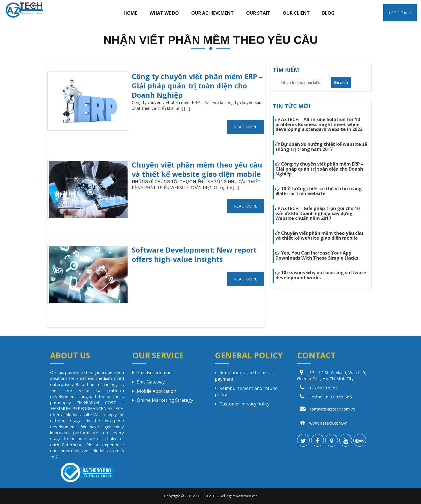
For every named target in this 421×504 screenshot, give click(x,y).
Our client (296, 13)
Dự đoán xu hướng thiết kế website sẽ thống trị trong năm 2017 (321, 147)
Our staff (258, 13)
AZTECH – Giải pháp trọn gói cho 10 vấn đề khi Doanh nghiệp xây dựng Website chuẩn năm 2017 (318, 213)
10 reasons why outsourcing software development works (321, 275)
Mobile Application (154, 391)
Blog (328, 13)
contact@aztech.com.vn (326, 409)
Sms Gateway (149, 382)
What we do (164, 13)
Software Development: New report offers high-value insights (194, 254)
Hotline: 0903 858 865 (330, 397)
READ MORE (246, 127)
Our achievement (212, 13)
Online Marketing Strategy (163, 400)
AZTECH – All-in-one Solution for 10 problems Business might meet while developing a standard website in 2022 (319, 124)
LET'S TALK (400, 13)
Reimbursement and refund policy (246, 392)
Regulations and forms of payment (244, 376)
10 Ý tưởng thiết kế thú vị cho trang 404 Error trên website (319, 191)
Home (130, 13)
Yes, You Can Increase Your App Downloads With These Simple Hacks (317, 255)
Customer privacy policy (242, 404)
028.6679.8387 (323, 388)
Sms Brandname (152, 373)
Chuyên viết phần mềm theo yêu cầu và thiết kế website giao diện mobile (197, 169)
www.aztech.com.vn (322, 423)
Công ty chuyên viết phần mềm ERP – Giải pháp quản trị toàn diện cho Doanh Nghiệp (197, 86)
